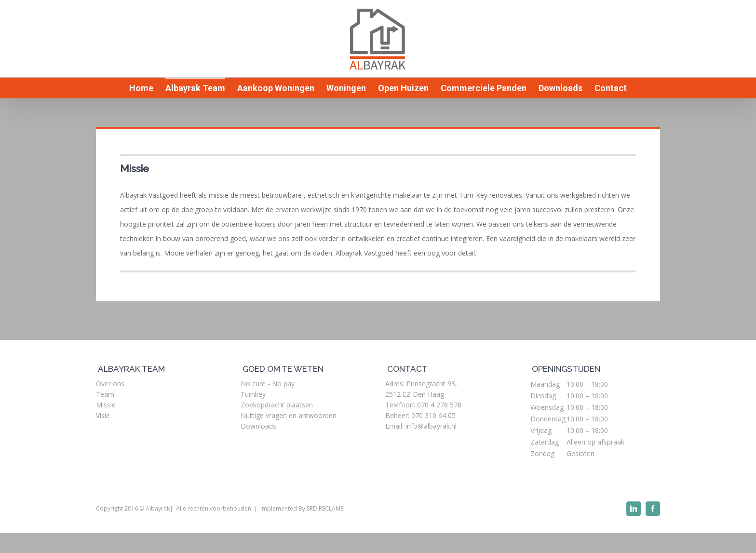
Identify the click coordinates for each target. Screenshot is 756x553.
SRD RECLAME (325, 508)
